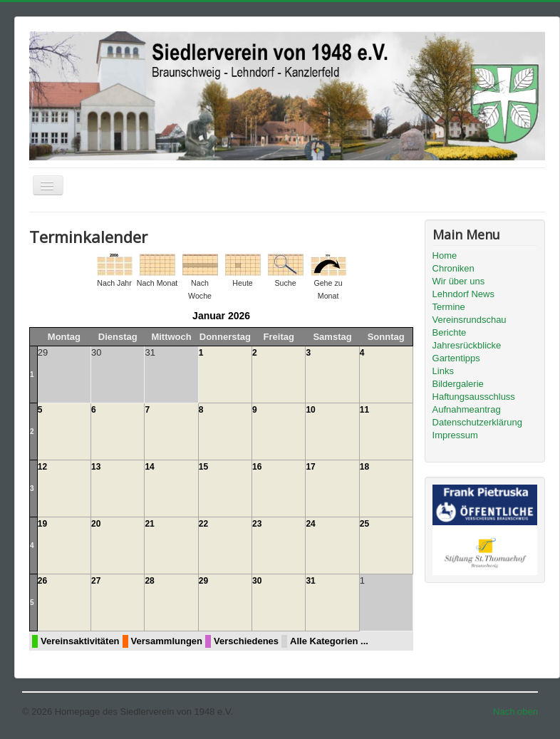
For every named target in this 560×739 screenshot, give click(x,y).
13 (96, 467)
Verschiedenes (246, 641)
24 (310, 524)
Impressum (455, 435)
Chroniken (453, 268)
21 (149, 524)
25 (364, 524)
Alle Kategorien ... (329, 641)
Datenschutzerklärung (477, 422)
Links (443, 371)
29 (203, 581)
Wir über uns (459, 281)
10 (310, 410)
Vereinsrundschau (470, 320)
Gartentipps (456, 358)
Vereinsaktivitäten (80, 641)
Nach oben (515, 712)
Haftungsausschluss (474, 397)
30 (257, 581)
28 (149, 581)
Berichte (450, 332)
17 (310, 467)
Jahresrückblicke (467, 345)
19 (42, 524)
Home (445, 255)
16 (257, 467)
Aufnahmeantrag (467, 409)
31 (310, 581)
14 (149, 467)
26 (42, 581)
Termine (449, 307)
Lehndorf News (463, 294)
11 (364, 410)
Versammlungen (167, 641)
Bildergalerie (458, 384)
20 (96, 524)
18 (364, 467)
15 (203, 467)
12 (42, 467)
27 (96, 581)
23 (257, 524)
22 (203, 524)
